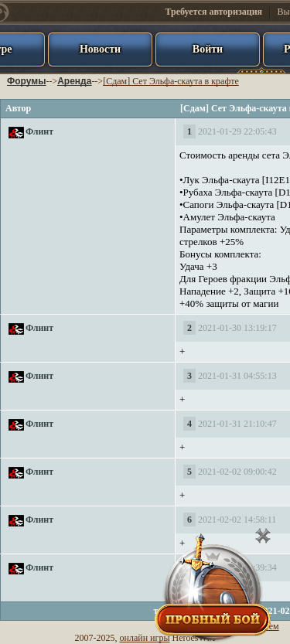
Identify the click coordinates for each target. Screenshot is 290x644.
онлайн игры (145, 638)
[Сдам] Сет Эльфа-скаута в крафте (171, 81)
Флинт (39, 131)
